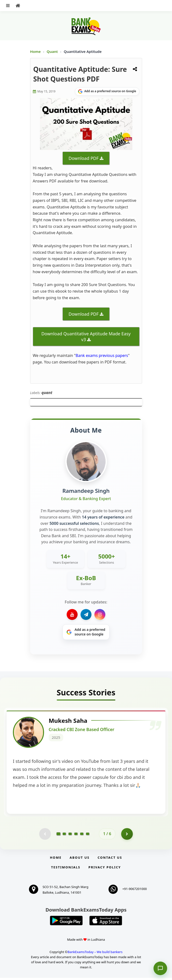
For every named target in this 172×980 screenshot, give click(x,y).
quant (47, 393)
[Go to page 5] (82, 836)
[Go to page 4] (76, 836)
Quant (52, 51)
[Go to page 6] (88, 836)
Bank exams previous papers (102, 355)
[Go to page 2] (64, 836)
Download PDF (84, 158)
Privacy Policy (105, 869)
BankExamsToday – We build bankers (95, 954)
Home (36, 51)
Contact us (110, 859)
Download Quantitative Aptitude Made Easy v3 (86, 337)
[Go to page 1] (59, 836)
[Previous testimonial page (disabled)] (45, 836)
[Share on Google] (107, 91)
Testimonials (66, 869)
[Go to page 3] (70, 836)
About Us (80, 859)
